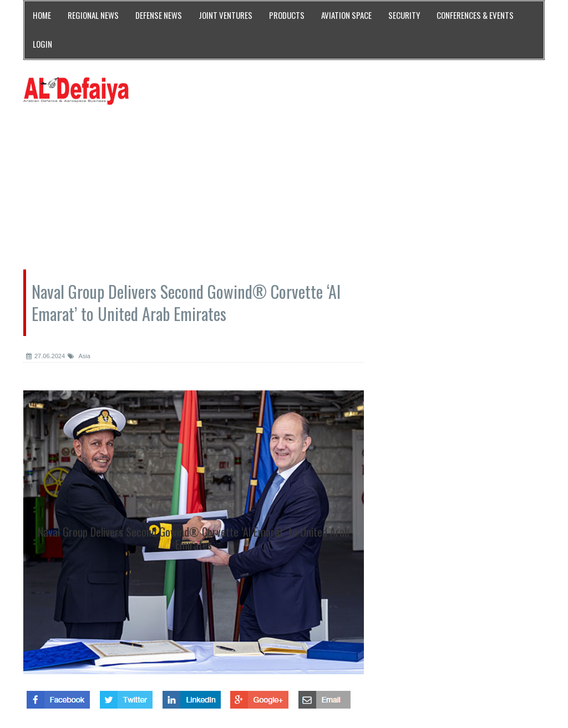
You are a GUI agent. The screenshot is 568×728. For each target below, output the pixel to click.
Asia (79, 356)
